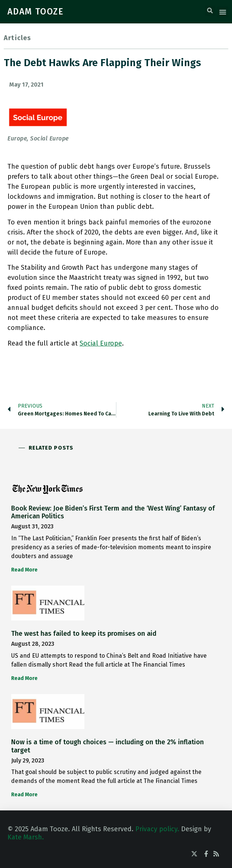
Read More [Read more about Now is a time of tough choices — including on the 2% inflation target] (24, 795)
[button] (210, 11)
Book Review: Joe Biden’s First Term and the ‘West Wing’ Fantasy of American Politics (113, 512)
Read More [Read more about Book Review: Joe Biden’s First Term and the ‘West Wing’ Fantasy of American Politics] (24, 570)
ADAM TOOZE (36, 12)
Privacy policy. (157, 829)
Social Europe (101, 343)
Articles (17, 38)
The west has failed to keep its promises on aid (84, 634)
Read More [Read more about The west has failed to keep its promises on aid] (24, 678)
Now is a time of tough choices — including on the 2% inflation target (107, 746)
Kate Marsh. (26, 837)
